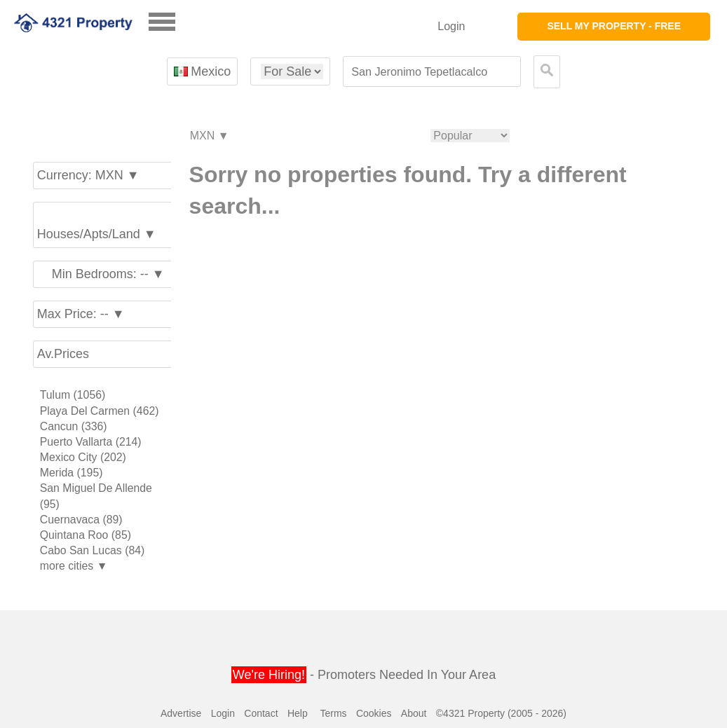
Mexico (202, 71)
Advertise (181, 713)
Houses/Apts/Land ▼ (97, 225)
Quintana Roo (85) (86, 535)
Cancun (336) (74, 426)
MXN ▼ (209, 136)
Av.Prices (63, 354)
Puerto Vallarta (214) (91, 442)
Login (451, 26)
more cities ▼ (74, 566)
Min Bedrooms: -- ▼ (101, 274)
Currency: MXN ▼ (88, 175)
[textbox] (432, 72)
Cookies (374, 713)
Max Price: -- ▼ (81, 314)
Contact (261, 713)
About (414, 713)
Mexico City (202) (83, 457)
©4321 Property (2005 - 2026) (501, 713)
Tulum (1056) (73, 395)
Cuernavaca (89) (81, 520)
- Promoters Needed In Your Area (363, 675)
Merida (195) (72, 473)
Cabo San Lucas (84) (93, 550)
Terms (333, 713)
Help (298, 713)
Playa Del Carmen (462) (100, 411)
